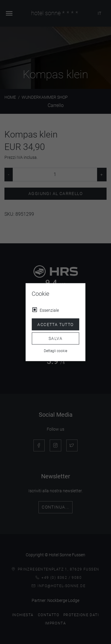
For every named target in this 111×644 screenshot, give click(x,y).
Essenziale (49, 310)
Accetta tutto (55, 324)
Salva (55, 338)
